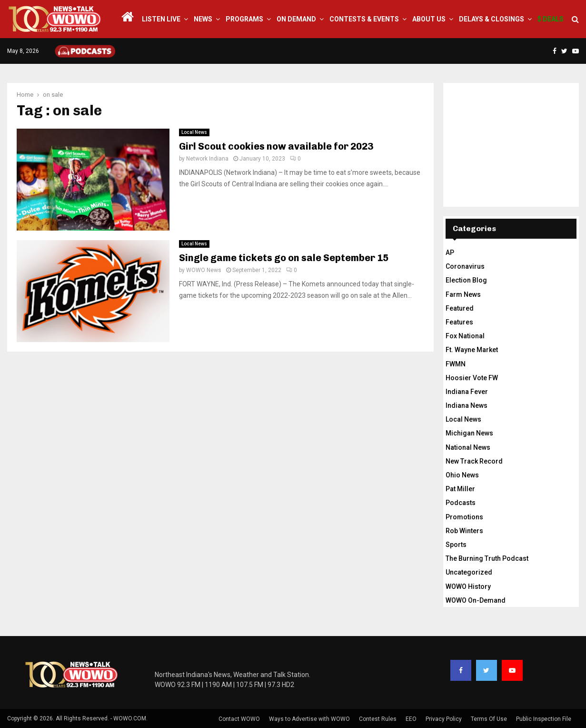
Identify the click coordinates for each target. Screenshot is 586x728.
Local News (194, 132)
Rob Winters (464, 531)
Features (459, 322)
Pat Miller (460, 489)
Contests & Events (364, 19)
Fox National (465, 336)
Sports (456, 545)
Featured (460, 308)
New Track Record (474, 461)
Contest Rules (378, 719)
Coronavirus (465, 266)
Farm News (463, 294)
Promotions (464, 517)
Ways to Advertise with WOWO (309, 719)
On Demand (296, 19)
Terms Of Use (489, 719)
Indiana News (467, 405)
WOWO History (468, 586)
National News (468, 447)
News (203, 19)
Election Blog (466, 280)
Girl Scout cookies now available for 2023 (276, 146)
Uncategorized (469, 572)
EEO (411, 719)
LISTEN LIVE (161, 19)
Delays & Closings (492, 19)
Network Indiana (207, 159)
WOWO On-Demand (476, 600)
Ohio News (462, 475)
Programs (244, 19)
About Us (429, 19)
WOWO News (204, 270)
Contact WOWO (239, 719)
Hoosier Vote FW (472, 378)
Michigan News (469, 433)
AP (450, 253)
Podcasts (461, 503)
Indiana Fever (467, 392)
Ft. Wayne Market (472, 350)
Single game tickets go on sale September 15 (284, 258)
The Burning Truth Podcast (487, 558)
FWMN (456, 364)
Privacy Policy (444, 719)
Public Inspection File (544, 719)
